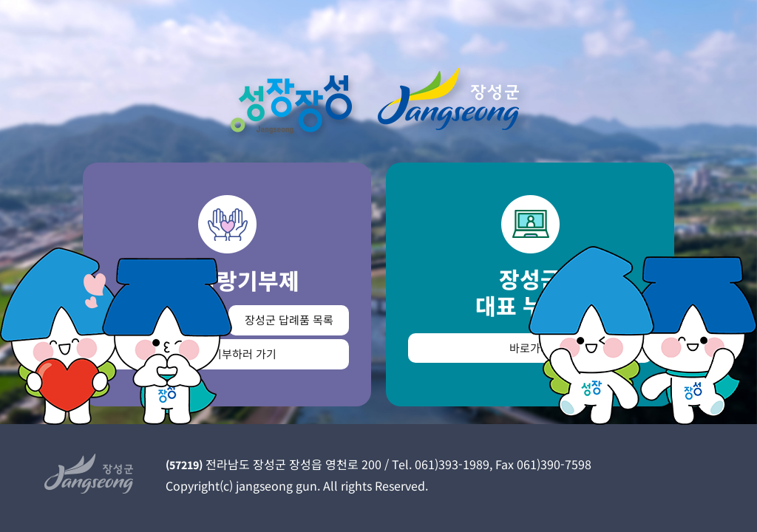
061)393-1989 (452, 464)
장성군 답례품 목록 (289, 320)
